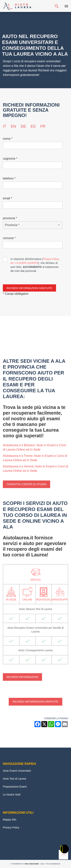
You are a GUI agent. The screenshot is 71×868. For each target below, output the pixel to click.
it (5, 126)
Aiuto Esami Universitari (17, 771)
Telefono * (9, 178)
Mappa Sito (10, 820)
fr (43, 126)
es (33, 126)
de (23, 126)
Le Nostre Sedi (12, 795)
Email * (7, 198)
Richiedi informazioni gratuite (35, 702)
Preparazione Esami (15, 787)
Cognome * (10, 159)
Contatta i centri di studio (27, 484)
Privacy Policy (11, 827)
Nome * (8, 139)
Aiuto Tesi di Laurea (14, 779)
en (13, 126)
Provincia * (10, 218)
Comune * (9, 238)
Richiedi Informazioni (22, 677)
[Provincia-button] (33, 225)
